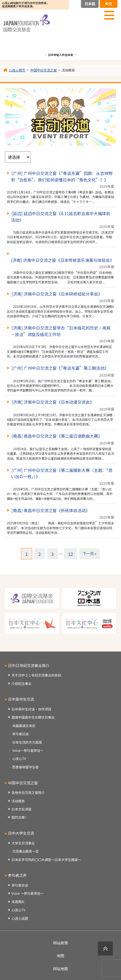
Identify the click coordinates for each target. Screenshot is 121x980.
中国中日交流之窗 (23, 783)
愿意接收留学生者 (25, 767)
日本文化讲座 (21, 809)
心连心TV (19, 759)
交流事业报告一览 (25, 851)
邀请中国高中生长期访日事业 (33, 717)
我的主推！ (20, 817)
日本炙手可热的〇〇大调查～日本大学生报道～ (46, 860)
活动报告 (18, 801)
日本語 (90, 4)
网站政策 (61, 943)
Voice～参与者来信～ (28, 750)
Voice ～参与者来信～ (28, 893)
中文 (108, 4)
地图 (60, 956)
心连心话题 (20, 918)
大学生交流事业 (23, 843)
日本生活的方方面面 (27, 742)
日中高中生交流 (21, 699)
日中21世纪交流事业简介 (29, 665)
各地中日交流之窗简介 (28, 793)
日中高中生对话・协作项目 (31, 709)
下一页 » (90, 553)
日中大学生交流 (21, 833)
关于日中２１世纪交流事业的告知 (36, 675)
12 (70, 554)
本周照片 (18, 902)
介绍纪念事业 (21, 684)
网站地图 (61, 969)
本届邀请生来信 (24, 726)
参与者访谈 (21, 734)
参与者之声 (17, 875)
